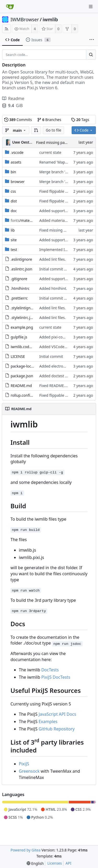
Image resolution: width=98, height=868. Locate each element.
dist (14, 201)
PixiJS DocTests (56, 677)
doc (14, 211)
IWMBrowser (25, 19)
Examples (48, 721)
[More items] (92, 40)
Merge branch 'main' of (60, 172)
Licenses (55, 863)
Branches (49, 120)
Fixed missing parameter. (57, 142)
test (14, 250)
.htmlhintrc (20, 288)
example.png (22, 327)
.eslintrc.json (22, 269)
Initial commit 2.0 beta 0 (60, 269)
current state (50, 152)
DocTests (50, 670)
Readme (13, 98)
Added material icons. (58, 220)
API (68, 863)
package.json (22, 376)
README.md (21, 386)
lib (13, 230)
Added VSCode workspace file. (65, 347)
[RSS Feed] (7, 29)
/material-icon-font (31, 220)
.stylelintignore (24, 308)
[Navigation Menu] (91, 7)
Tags (80, 120)
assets (16, 162)
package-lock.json (26, 366)
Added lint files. (52, 259)
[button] (36, 130)
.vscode (17, 152)
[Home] (10, 7)
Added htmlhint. (53, 288)
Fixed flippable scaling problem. (66, 191)
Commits (18, 120)
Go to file (53, 130)
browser (18, 182)
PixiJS (24, 764)
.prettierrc (19, 298)
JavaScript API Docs (57, 714)
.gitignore (19, 279)
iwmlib (50, 19)
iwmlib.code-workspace (31, 347)
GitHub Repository (57, 729)
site (14, 240)
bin (13, 172)
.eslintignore (21, 259)
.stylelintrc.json (24, 318)
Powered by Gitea (25, 850)
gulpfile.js (19, 337)
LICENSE (18, 356)
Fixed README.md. (55, 386)
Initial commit (51, 356)
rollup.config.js (23, 395)
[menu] (35, 863)
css (13, 191)
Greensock (29, 771)
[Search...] (91, 55)
